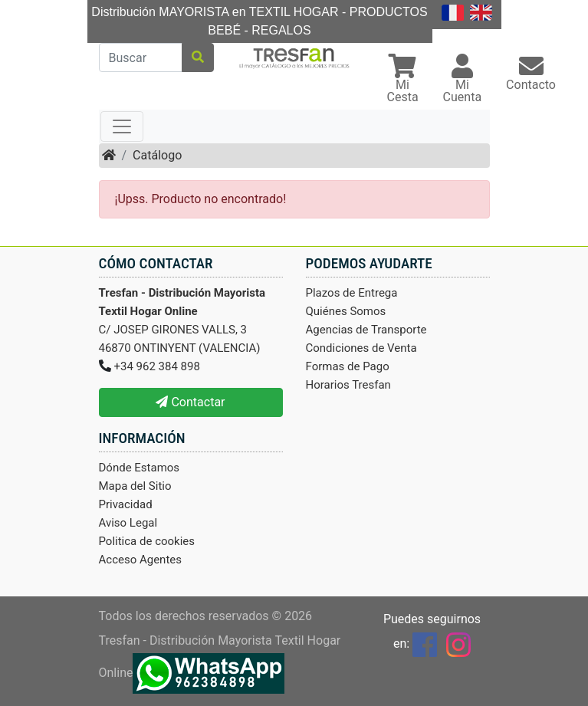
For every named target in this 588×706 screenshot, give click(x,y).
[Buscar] (141, 57)
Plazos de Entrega (352, 293)
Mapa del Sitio (135, 486)
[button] (403, 80)
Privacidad (126, 504)
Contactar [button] (190, 402)
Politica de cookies (147, 541)
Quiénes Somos (346, 311)
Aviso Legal (128, 523)
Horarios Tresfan (348, 385)
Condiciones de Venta (361, 348)
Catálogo (157, 155)
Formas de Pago (348, 366)
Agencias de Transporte (366, 330)
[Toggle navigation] (122, 126)
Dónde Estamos (140, 468)
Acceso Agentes (141, 560)
